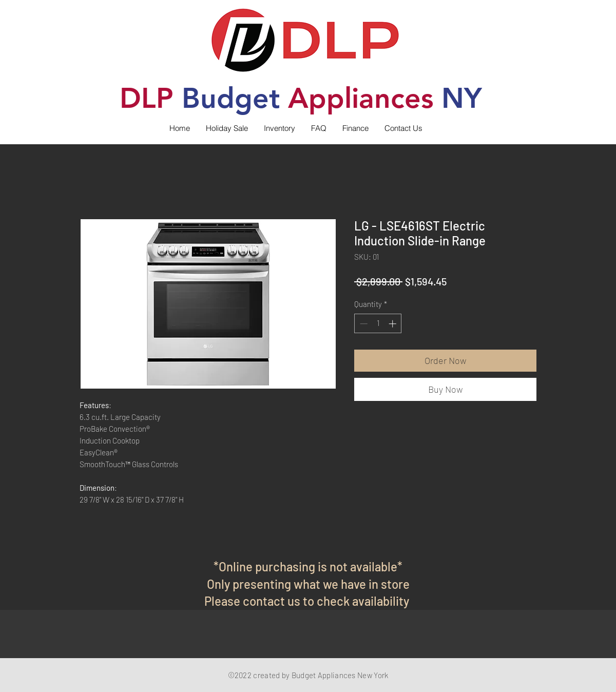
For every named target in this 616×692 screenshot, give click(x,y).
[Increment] (393, 324)
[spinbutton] (378, 324)
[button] (279, 128)
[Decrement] (363, 324)
